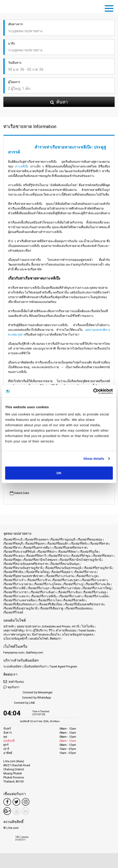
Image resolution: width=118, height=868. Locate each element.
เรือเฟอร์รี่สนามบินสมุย (64, 564)
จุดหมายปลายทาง (28, 626)
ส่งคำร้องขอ (14, 682)
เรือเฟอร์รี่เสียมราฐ (51, 608)
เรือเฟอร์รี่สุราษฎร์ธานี (98, 568)
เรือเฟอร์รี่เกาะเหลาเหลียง (19, 600)
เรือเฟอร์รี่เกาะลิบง (69, 592)
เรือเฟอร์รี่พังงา (46, 552)
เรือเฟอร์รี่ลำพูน (80, 556)
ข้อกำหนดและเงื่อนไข (46, 635)
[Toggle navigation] (110, 8)
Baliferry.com (35, 653)
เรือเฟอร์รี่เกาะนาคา (94, 580)
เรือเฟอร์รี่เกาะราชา (16, 592)
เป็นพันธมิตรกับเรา (35, 666)
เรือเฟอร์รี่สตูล (12, 560)
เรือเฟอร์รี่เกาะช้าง (38, 580)
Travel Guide (86, 630)
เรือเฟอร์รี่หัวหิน (13, 572)
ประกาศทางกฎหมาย (16, 635)
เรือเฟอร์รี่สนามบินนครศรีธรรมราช (26, 564)
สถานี (76, 626)
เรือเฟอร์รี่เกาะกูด (87, 576)
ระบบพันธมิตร (12, 666)
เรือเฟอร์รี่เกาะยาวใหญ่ (97, 588)
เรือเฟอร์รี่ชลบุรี (13, 544)
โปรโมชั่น (88, 626)
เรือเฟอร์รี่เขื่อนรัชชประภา (20, 604)
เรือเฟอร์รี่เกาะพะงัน (98, 584)
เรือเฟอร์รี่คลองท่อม (90, 540)
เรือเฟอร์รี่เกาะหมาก (16, 596)
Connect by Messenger (28, 693)
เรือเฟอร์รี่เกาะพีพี (14, 588)
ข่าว (28, 630)
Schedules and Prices (56, 626)
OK (59, 473)
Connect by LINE (19, 703)
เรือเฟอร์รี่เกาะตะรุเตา (66, 580)
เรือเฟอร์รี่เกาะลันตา (43, 592)
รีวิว (51, 630)
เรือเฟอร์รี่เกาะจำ (14, 580)
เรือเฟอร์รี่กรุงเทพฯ (36, 540)
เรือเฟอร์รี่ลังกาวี (36, 556)
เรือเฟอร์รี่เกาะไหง (49, 600)
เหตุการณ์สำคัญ (13, 630)
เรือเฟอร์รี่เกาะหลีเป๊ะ (44, 596)
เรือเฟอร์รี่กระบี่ (13, 540)
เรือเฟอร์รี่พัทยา (68, 552)
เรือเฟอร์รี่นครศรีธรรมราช (70, 548)
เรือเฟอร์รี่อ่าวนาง (85, 572)
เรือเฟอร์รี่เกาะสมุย (95, 592)
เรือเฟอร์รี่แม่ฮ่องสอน (79, 608)
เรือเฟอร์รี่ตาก (12, 548)
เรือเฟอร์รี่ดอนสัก (58, 544)
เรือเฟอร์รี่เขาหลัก (74, 600)
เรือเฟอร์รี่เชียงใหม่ (50, 604)
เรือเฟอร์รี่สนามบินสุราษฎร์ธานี (23, 568)
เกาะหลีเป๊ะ (22, 166)
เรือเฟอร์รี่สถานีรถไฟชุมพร (40, 560)
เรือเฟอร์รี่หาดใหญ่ (37, 572)
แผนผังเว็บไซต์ (39, 639)
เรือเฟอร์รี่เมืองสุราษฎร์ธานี (20, 608)
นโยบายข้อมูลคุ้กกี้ (15, 639)
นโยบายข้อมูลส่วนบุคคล (78, 635)
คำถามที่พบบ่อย (66, 630)
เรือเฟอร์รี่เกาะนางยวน (17, 584)
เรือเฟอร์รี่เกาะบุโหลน (47, 584)
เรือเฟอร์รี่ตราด (99, 544)
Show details (94, 459)
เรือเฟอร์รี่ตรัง (79, 544)
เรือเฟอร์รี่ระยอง (13, 556)
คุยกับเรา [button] (11, 687)
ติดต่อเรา (56, 639)
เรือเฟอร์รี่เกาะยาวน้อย (66, 588)
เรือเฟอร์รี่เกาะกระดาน (60, 576)
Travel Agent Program (63, 666)
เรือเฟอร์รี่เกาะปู (73, 584)
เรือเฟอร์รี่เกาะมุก (38, 588)
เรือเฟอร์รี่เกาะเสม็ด (96, 596)
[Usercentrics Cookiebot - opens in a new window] (93, 391)
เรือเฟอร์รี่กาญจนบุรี (63, 540)
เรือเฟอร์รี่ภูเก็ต (89, 552)
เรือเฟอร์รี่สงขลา (103, 556)
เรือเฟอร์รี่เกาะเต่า (70, 596)
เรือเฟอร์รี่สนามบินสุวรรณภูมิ (63, 568)
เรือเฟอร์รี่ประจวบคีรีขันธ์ (19, 552)
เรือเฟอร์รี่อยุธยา (61, 572)
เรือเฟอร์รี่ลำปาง (58, 556)
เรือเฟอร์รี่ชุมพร (35, 544)
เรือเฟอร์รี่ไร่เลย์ (13, 612)
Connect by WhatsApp (27, 698)
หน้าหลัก (9, 626)
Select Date (19, 493)
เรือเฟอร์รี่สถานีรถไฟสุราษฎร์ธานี (80, 560)
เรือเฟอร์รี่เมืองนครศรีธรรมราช (84, 604)
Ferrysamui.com (14, 653)
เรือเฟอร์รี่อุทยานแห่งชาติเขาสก (23, 576)
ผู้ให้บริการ (40, 630)
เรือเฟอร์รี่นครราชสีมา (37, 548)
